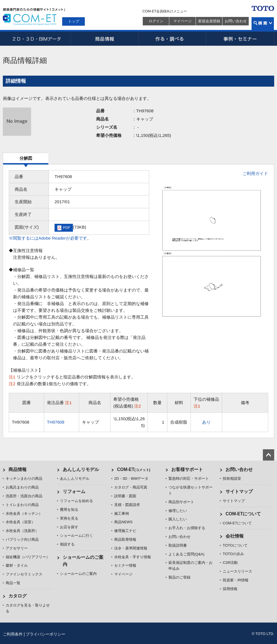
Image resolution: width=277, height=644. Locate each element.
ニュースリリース (237, 571)
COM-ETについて (243, 514)
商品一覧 (13, 583)
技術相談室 (232, 478)
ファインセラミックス (24, 574)
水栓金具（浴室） (20, 522)
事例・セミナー (240, 39)
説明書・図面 (125, 496)
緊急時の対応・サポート (189, 478)
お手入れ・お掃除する (187, 528)
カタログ (18, 596)
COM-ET (134, 469)
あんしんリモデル (81, 469)
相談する (67, 544)
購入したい (178, 519)
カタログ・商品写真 (131, 487)
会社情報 (235, 536)
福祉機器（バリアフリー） (28, 557)
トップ (74, 21)
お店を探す (69, 527)
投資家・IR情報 (236, 580)
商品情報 (105, 39)
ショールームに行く (76, 535)
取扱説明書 (178, 545)
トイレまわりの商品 (22, 505)
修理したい (178, 511)
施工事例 (122, 513)
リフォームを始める (76, 501)
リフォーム (74, 491)
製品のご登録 (179, 577)
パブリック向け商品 (22, 539)
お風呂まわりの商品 (22, 487)
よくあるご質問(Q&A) (186, 554)
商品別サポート (181, 502)
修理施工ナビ (125, 531)
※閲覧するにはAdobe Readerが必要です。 (50, 238)
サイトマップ (239, 491)
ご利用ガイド (255, 173)
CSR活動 (230, 563)
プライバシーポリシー (46, 634)
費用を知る (69, 510)
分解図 (26, 158)
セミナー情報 (125, 565)
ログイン (156, 21)
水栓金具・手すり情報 (133, 557)
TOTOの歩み (233, 554)
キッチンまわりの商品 (24, 478)
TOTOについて (235, 545)
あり (206, 422)
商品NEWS (123, 522)
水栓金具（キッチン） (24, 513)
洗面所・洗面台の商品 (24, 496)
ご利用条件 (13, 634)
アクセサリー (17, 548)
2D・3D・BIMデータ (37, 39)
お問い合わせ (236, 21)
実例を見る (69, 518)
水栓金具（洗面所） (22, 531)
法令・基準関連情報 (131, 548)
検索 (263, 24)
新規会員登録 (209, 21)
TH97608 (56, 422)
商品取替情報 (125, 539)
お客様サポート (187, 469)
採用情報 (230, 589)
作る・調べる (172, 39)
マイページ (182, 21)
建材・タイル (17, 565)
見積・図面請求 (127, 505)
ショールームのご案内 (78, 574)
